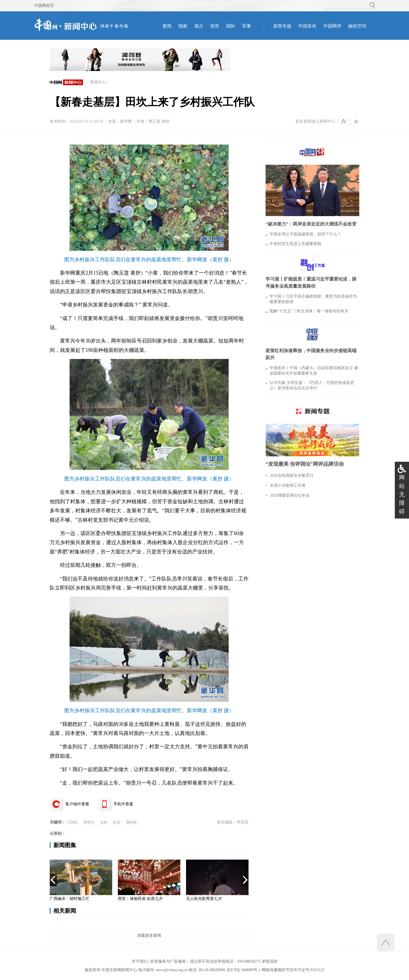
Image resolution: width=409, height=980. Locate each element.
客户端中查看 (77, 804)
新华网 (126, 121)
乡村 (104, 822)
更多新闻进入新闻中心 (315, 121)
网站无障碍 (402, 494)
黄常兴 (89, 822)
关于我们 (139, 961)
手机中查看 (123, 804)
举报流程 (270, 961)
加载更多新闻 (149, 935)
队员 (117, 822)
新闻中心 (98, 82)
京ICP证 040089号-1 (244, 970)
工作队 (72, 822)
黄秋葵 (132, 822)
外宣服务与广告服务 (168, 961)
